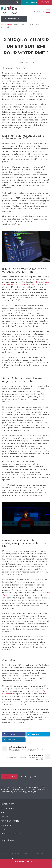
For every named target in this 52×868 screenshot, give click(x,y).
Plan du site (7, 825)
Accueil (4, 25)
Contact (5, 817)
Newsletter (7, 808)
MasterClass (8, 804)
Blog (10, 25)
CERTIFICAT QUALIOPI (11, 834)
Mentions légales (10, 821)
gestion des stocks (35, 595)
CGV (3, 830)
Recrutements (30, 2)
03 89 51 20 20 (37, 11)
